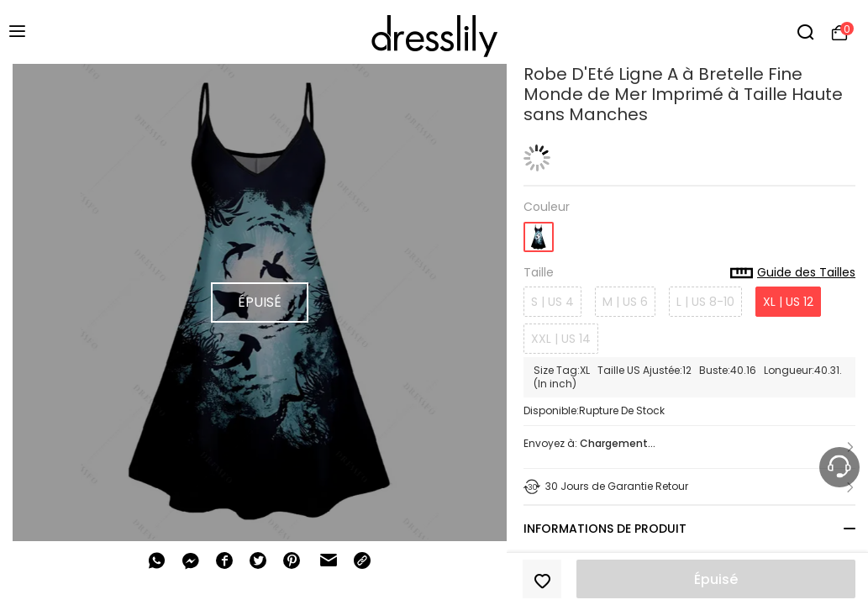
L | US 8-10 (705, 302)
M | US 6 (625, 302)
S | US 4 (552, 302)
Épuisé (716, 579)
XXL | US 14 (561, 339)
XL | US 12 (788, 302)
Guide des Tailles (793, 273)
